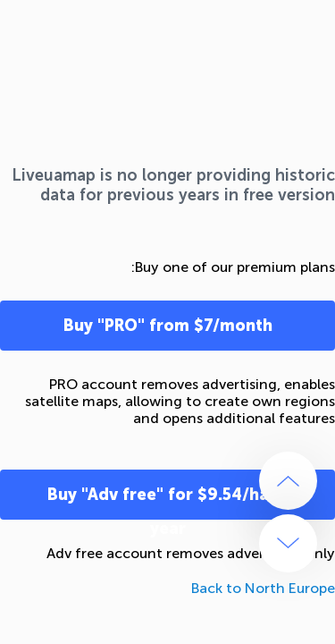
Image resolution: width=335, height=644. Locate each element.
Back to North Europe (263, 588)
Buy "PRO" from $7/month (168, 326)
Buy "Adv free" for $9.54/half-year (168, 502)
